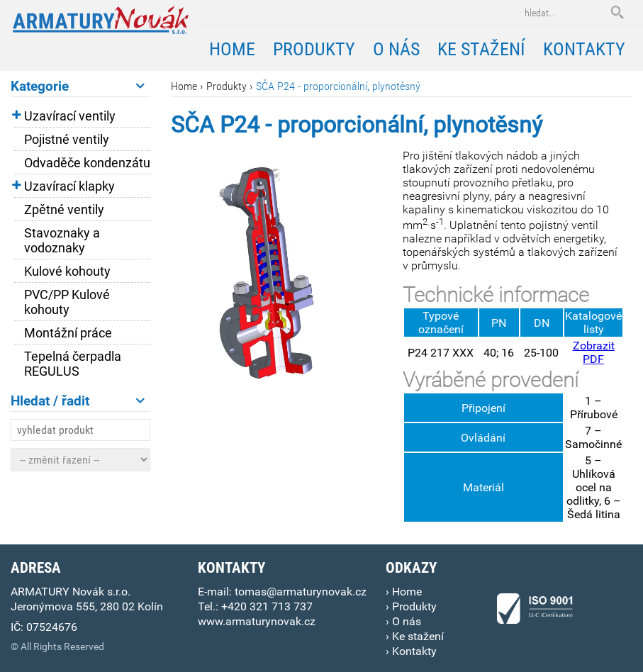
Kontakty (584, 49)
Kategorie (78, 86)
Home (184, 86)
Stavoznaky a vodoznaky (62, 240)
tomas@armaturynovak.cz (301, 592)
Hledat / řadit (78, 401)
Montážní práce (68, 333)
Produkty (227, 86)
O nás (396, 49)
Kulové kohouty (67, 271)
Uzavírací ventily (70, 116)
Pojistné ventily (67, 139)
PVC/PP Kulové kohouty (67, 302)
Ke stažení (481, 49)
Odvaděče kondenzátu (87, 163)
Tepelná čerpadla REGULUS (73, 364)
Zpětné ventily (64, 209)
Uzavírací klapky (69, 186)
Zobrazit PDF (594, 352)
